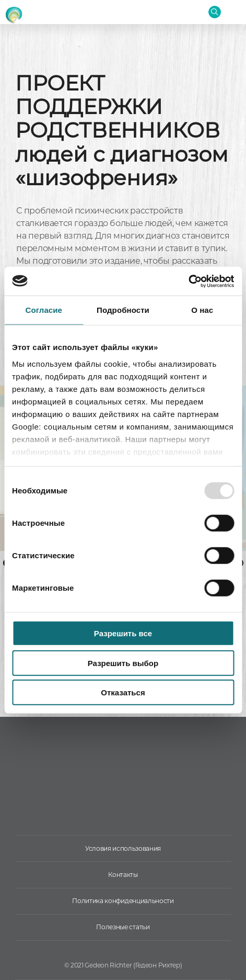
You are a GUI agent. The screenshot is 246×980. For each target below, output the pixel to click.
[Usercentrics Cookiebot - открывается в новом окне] (188, 281)
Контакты (123, 875)
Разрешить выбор (123, 663)
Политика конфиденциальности (123, 901)
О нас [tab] (202, 310)
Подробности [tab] (123, 310)
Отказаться (123, 692)
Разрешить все (123, 633)
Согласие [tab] (44, 310)
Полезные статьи (123, 927)
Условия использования (123, 848)
